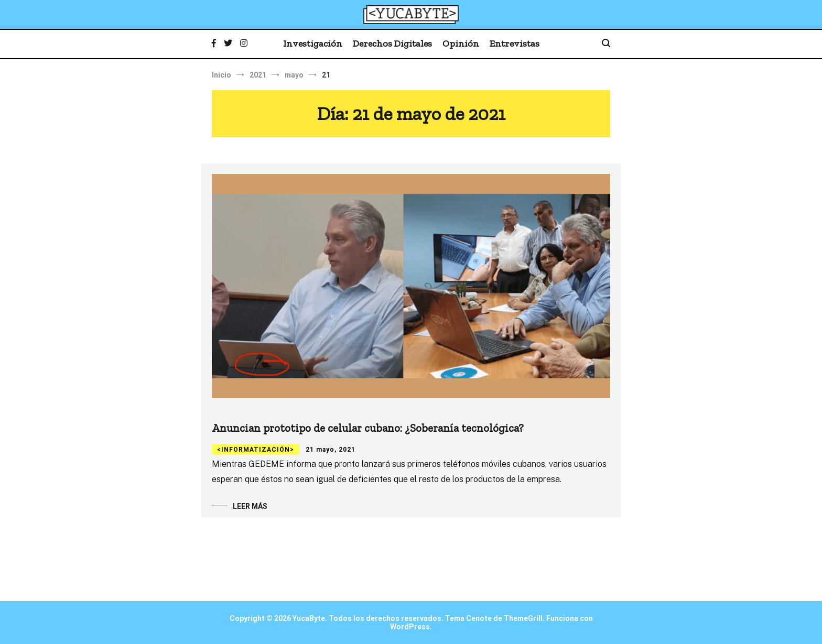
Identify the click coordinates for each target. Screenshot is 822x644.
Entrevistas (515, 43)
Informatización (256, 450)
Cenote (479, 618)
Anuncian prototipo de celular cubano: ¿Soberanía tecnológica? (368, 428)
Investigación (313, 43)
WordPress (410, 627)
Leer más (250, 506)
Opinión (461, 43)
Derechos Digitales (392, 43)
